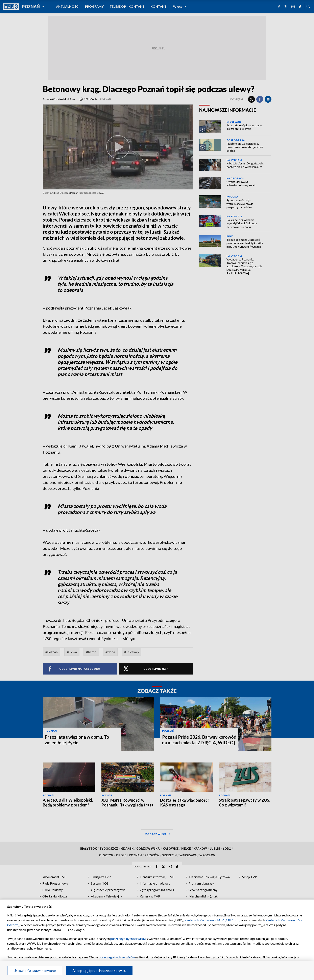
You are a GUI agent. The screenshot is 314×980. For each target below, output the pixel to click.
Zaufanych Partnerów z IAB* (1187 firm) (212, 920)
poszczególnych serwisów (128, 939)
